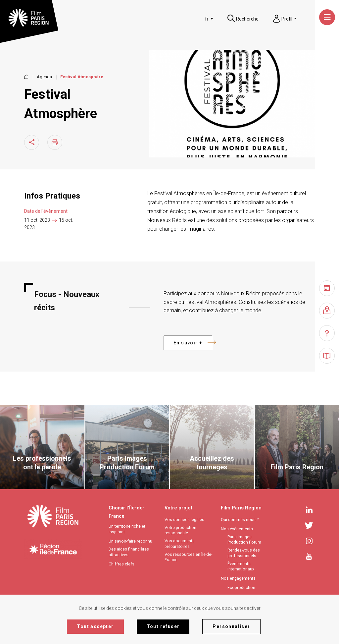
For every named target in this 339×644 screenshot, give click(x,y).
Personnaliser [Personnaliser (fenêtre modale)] (231, 626)
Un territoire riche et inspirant (127, 529)
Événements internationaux (241, 566)
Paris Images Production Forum (244, 540)
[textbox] (207, 19)
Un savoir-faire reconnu (130, 541)
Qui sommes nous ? (240, 520)
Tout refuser (163, 626)
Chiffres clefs (121, 564)
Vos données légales (184, 520)
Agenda (44, 77)
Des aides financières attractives (129, 552)
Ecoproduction (241, 587)
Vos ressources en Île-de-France (188, 557)
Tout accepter (95, 626)
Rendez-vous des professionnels (244, 553)
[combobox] (208, 19)
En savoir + (193, 343)
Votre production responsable (180, 530)
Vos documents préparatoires (180, 544)
